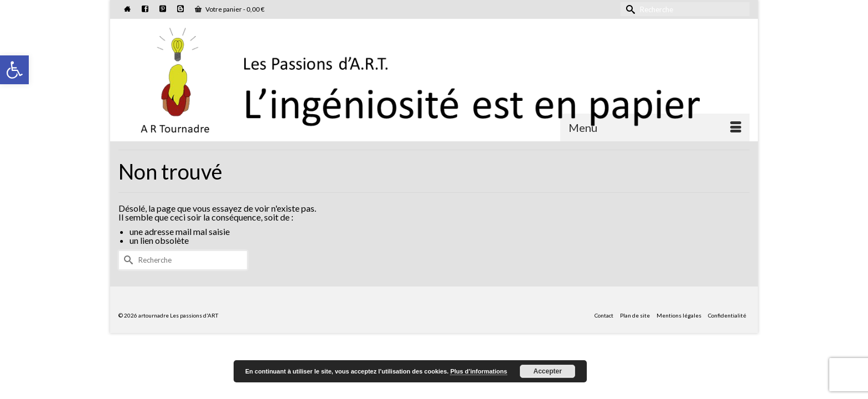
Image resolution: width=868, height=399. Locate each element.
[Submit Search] (629, 9)
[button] (14, 70)
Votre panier (230, 9)
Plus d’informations (479, 371)
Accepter (548, 371)
